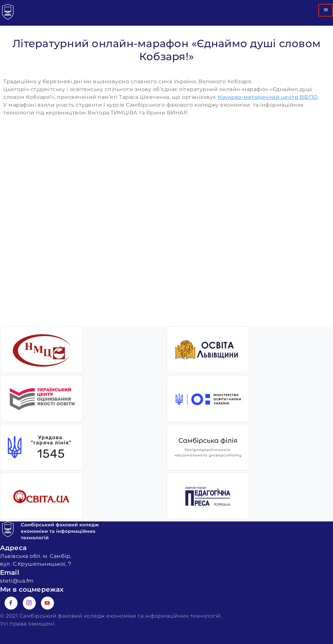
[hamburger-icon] (326, 10)
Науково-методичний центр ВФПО (268, 97)
